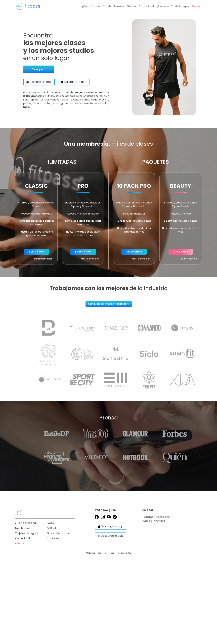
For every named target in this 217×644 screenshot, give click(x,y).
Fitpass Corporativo (59, 533)
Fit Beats (52, 528)
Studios (131, 6)
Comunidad (146, 6)
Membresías (116, 6)
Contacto (53, 538)
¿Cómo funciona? (93, 6)
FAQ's (50, 523)
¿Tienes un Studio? (168, 6)
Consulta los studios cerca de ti (109, 304)
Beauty (196, 6)
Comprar (39, 69)
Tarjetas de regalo (26, 533)
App (186, 6)
